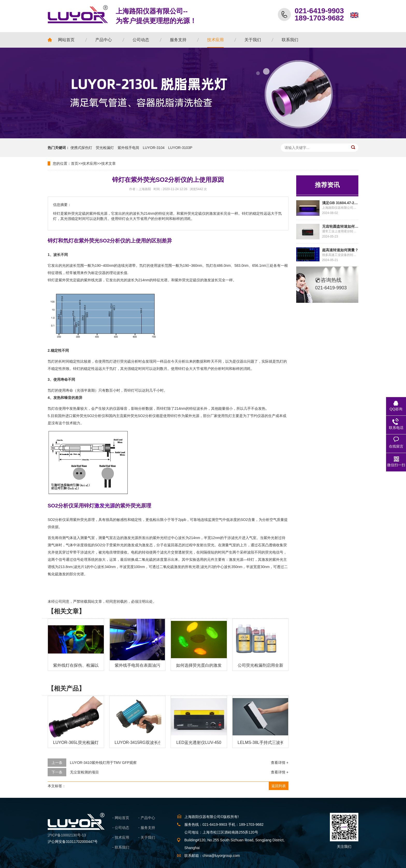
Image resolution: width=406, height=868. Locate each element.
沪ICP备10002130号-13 (67, 835)
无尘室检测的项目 (84, 772)
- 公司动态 (121, 828)
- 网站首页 (121, 818)
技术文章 (108, 163)
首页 (75, 163)
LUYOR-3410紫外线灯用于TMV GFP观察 (103, 763)
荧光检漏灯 (105, 148)
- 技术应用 (121, 837)
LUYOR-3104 (154, 148)
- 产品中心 (147, 818)
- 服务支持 (147, 828)
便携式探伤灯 (81, 148)
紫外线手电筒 (128, 148)
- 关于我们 (147, 837)
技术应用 (90, 163)
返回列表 (279, 786)
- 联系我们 (121, 847)
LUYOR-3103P (180, 148)
